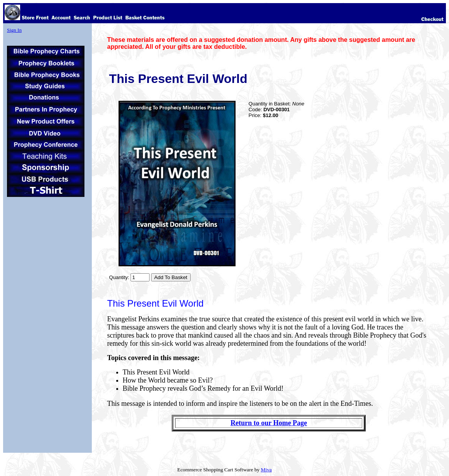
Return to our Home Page (269, 423)
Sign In (14, 30)
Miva (266, 470)
